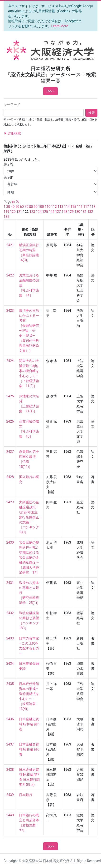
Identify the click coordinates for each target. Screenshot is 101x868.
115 (73, 207)
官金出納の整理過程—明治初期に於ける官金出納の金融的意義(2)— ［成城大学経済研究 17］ (29, 557)
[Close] (88, 6)
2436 (10, 719)
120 (13, 212)
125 (45, 212)
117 (86, 207)
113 (60, 207)
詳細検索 (12, 133)
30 (8, 207)
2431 (10, 583)
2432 (10, 613)
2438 (10, 770)
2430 (10, 542)
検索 (91, 113)
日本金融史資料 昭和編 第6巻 (29, 749)
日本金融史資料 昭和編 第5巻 (29, 724)
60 (22, 207)
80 (31, 207)
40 (13, 207)
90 (36, 207)
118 (93, 207)
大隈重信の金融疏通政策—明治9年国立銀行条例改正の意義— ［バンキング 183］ (31, 517)
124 (39, 212)
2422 (10, 275)
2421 (10, 245)
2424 (10, 361)
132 (90, 212)
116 (80, 207)
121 (19, 212)
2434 (10, 664)
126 (52, 212)
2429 (10, 502)
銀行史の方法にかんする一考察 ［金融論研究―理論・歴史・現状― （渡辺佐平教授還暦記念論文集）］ (29, 331)
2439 (10, 795)
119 (6, 212)
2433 (10, 638)
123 (32, 212)
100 (41, 207)
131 (84, 212)
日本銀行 (26, 795)
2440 (10, 815)
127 (58, 212)
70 (26, 207)
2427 (10, 452)
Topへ (51, 91)
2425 (10, 396)
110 (48, 207)
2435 (10, 684)
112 (54, 207)
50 (17, 207)
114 (67, 207)
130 (77, 212)
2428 (10, 477)
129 (71, 212)
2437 (10, 744)
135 (6, 217)
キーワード (12, 104)
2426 (10, 421)
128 (64, 212)
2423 (10, 311)
